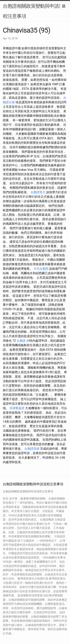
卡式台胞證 (41, 269)
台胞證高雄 (32, 449)
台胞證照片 (38, 192)
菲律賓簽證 (17, 408)
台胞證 (21, 341)
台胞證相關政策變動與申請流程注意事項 (33, 11)
